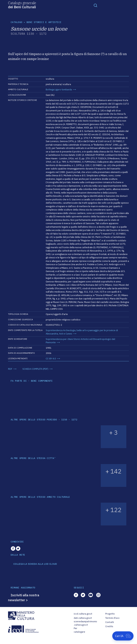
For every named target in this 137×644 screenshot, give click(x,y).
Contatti (110, 622)
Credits (109, 626)
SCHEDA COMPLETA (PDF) (35, 369)
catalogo (16, 22)
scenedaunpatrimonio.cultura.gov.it (85, 623)
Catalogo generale (22, 5)
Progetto (110, 614)
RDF (10, 369)
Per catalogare (79, 630)
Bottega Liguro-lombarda (59, 90)
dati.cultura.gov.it (83, 618)
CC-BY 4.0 (51, 359)
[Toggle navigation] (95, 5)
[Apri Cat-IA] (123, 636)
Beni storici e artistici (44, 22)
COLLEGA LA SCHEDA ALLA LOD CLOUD (35, 564)
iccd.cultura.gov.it (83, 614)
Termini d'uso (112, 618)
